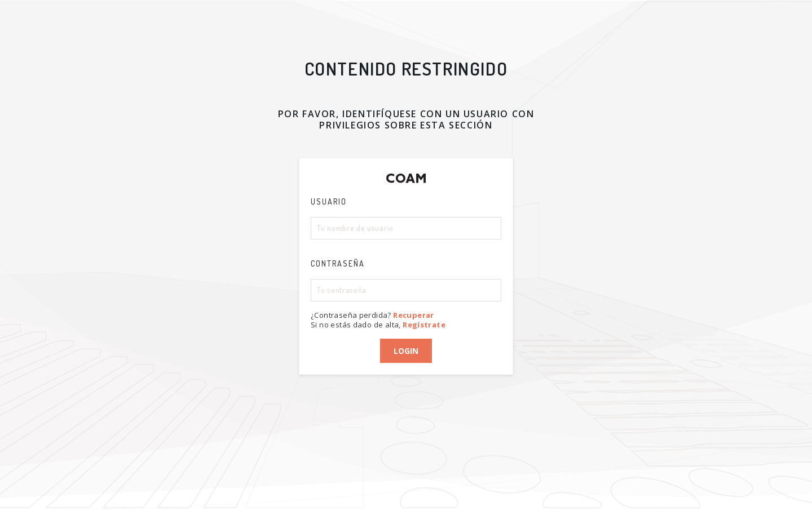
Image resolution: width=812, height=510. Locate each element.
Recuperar (414, 315)
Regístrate (424, 325)
